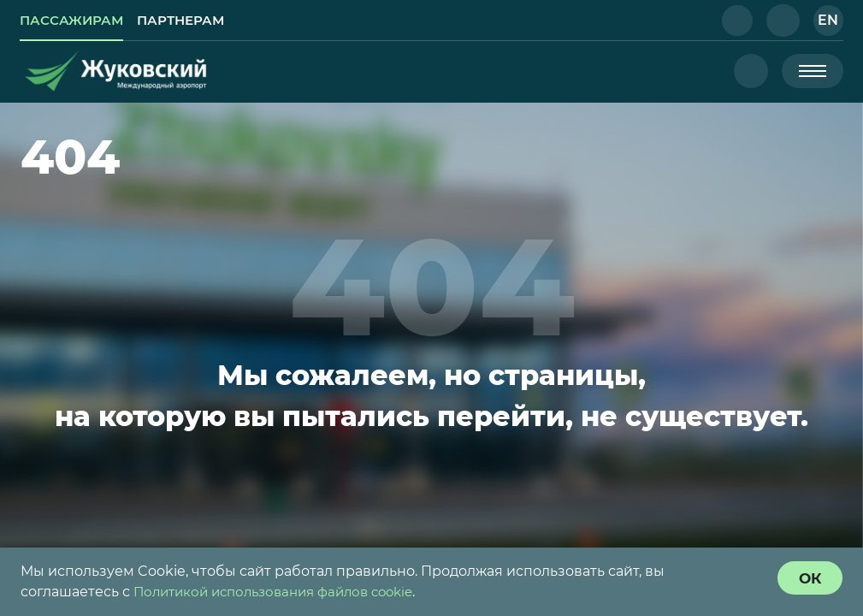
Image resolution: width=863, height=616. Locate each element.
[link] (75, 21)
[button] (735, 21)
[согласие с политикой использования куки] (808, 578)
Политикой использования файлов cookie (284, 592)
